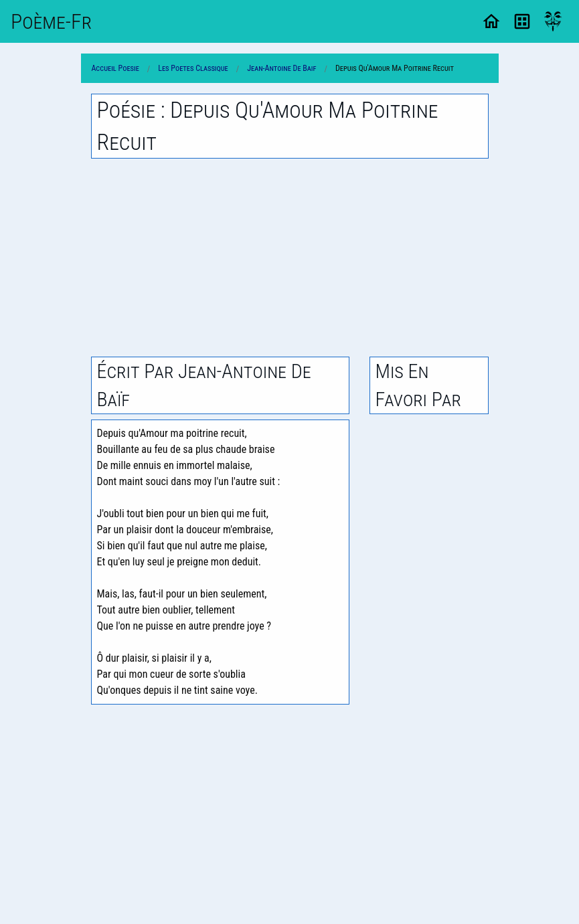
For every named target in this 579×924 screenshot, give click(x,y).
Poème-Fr (51, 21)
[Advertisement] (290, 258)
